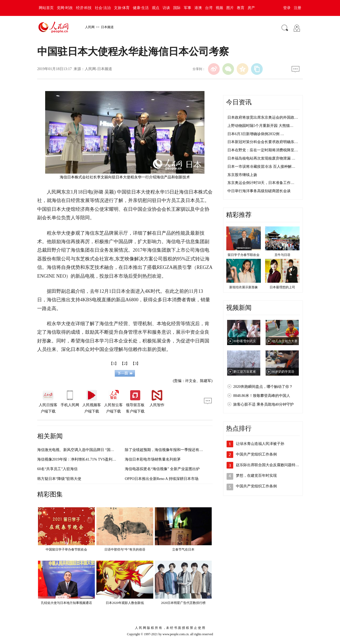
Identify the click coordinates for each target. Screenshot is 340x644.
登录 (287, 8)
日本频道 (107, 27)
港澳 (198, 8)
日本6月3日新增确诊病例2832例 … (256, 134)
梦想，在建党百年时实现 (256, 476)
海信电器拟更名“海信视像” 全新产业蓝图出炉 (162, 469)
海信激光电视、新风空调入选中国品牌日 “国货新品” (80, 450)
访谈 (166, 8)
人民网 (90, 27)
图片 (230, 8)
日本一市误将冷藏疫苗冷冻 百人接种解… (261, 167)
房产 (251, 8)
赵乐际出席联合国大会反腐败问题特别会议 (271, 465)
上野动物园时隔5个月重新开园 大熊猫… (260, 126)
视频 (219, 8)
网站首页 (46, 8)
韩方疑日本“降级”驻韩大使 (59, 479)
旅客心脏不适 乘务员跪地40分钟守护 (263, 404)
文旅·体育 (122, 8)
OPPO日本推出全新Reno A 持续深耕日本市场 (162, 479)
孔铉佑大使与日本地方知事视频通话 (66, 603)
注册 (297, 8)
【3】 (136, 364)
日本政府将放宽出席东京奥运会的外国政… (263, 117)
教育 (241, 8)
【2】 (125, 364)
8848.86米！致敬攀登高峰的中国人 (262, 396)
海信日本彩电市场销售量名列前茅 (153, 459)
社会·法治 (103, 8)
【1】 (114, 364)
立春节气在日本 (183, 549)
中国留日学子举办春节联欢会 (66, 549)
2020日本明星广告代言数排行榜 (183, 603)
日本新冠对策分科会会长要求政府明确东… (263, 142)
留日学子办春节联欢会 (244, 255)
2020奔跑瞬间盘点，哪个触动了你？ (263, 387)
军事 (188, 8)
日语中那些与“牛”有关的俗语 (125, 549)
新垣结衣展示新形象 (244, 287)
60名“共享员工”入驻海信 (57, 469)
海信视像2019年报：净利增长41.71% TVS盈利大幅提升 (82, 459)
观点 (156, 8)
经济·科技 (84, 8)
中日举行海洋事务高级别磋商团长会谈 (259, 191)
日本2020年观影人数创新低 (125, 603)
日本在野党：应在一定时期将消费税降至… (263, 150)
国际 (177, 8)
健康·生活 (141, 8)
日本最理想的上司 (282, 287)
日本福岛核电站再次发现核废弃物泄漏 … (261, 158)
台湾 (209, 8)
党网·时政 (65, 8)
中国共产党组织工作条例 (256, 454)
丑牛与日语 (282, 255)
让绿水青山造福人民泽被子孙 (260, 444)
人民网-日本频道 (98, 69)
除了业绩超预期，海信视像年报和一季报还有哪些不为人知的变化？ (181, 450)
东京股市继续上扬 (242, 175)
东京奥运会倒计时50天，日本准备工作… (261, 183)
